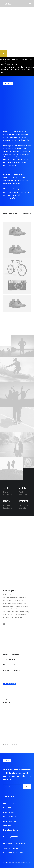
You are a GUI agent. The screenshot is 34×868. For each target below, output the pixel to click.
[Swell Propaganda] (7, 4)
